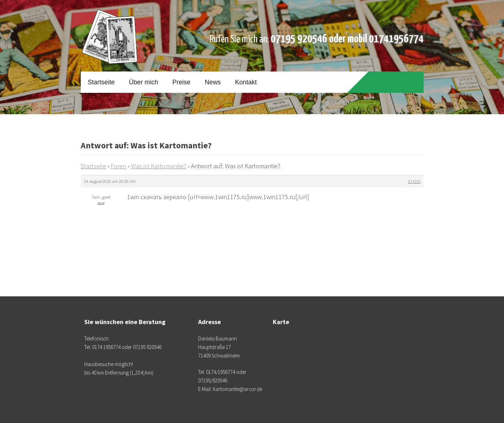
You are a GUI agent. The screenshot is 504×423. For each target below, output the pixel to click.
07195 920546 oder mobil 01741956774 (347, 39)
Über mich (144, 82)
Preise (182, 82)
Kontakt (246, 82)
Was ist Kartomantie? (159, 166)
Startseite (101, 82)
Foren (118, 166)
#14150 (414, 181)
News (213, 82)
